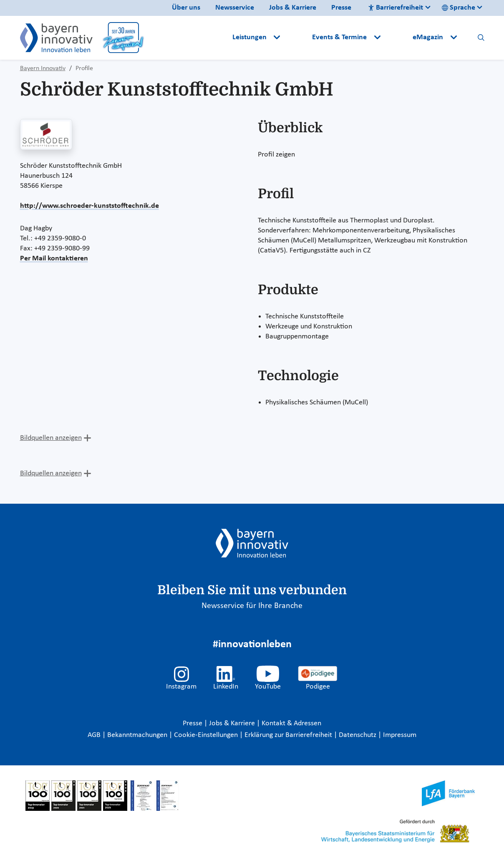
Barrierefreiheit (396, 8)
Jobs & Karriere (293, 8)
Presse (341, 8)
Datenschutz (358, 735)
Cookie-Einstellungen (206, 735)
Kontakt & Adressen (291, 723)
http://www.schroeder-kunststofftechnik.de (89, 206)
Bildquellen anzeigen (51, 438)
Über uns (186, 8)
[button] (297, 38)
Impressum (400, 735)
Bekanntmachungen (138, 735)
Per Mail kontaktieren (54, 259)
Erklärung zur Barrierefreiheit (289, 735)
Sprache (459, 8)
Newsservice (235, 8)
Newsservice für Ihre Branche (252, 606)
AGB (95, 735)
